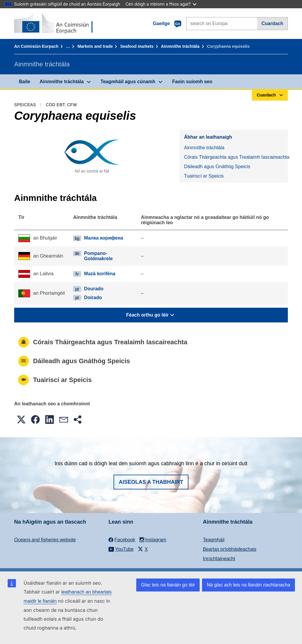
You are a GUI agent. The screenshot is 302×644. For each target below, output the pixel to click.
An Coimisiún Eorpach (36, 46)
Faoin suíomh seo (192, 82)
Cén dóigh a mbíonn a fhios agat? (161, 4)
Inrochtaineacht (219, 559)
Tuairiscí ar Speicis (204, 176)
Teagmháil (214, 540)
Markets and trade (95, 46)
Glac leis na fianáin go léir (168, 585)
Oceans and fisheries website (45, 540)
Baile (24, 82)
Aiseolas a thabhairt (151, 482)
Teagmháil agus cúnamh (128, 82)
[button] (21, 419)
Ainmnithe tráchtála (180, 46)
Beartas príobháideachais (230, 549)
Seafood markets (137, 46)
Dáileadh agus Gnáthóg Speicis (217, 167)
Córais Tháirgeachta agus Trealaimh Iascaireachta (236, 157)
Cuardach (272, 23)
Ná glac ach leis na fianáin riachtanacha (248, 585)
